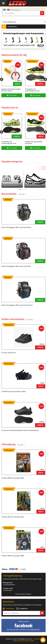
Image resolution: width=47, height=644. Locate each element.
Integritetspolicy (18, 641)
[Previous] (2, 79)
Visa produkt (12, 95)
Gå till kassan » (16, 10)
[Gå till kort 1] (20, 189)
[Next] (45, 79)
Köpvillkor (37, 639)
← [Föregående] (40, 168)
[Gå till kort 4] (24, 189)
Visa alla (21, 194)
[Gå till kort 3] (23, 189)
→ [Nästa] (44, 168)
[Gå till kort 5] (26, 189)
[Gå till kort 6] (27, 189)
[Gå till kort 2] (21, 189)
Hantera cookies (29, 641)
